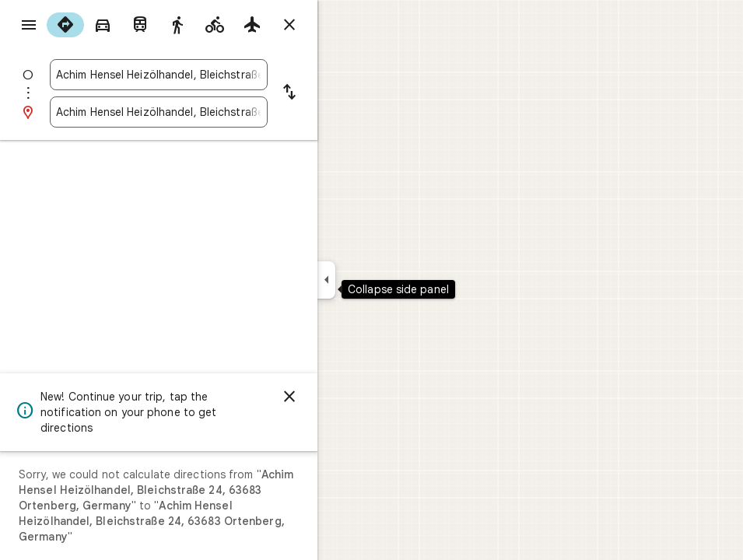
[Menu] (29, 25)
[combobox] (159, 75)
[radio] (65, 25)
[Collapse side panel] (326, 280)
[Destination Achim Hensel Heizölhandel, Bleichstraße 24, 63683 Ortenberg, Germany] (159, 112)
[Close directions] (289, 25)
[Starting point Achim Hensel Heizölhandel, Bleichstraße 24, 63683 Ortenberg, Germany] (159, 75)
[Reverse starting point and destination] (289, 93)
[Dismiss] (289, 397)
